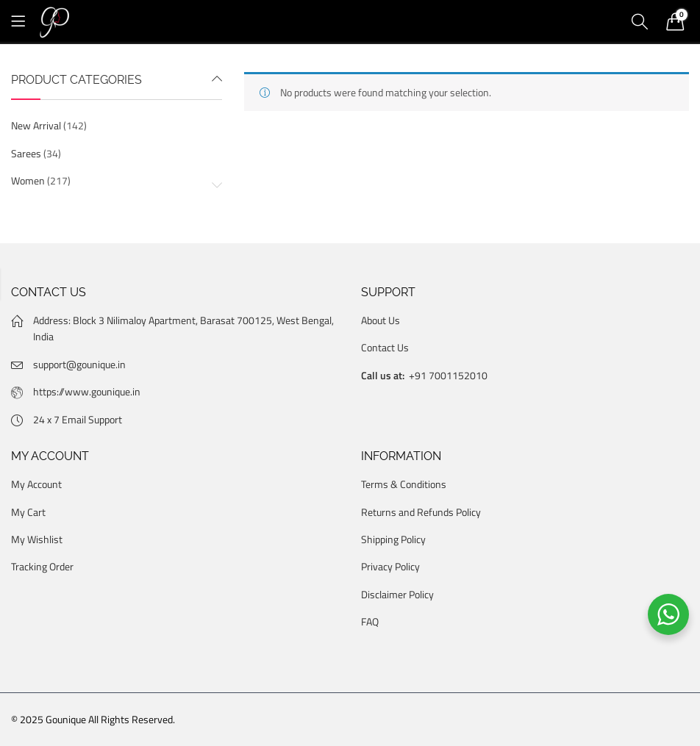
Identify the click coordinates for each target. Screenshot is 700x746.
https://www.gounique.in (87, 391)
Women (28, 180)
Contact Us (385, 347)
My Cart (28, 512)
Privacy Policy (390, 566)
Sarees (26, 153)
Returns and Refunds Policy (421, 512)
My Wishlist (37, 539)
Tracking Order (42, 566)
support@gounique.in (79, 364)
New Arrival (36, 125)
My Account (36, 484)
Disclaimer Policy (397, 594)
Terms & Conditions (404, 484)
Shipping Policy (393, 539)
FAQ (370, 621)
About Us (381, 320)
